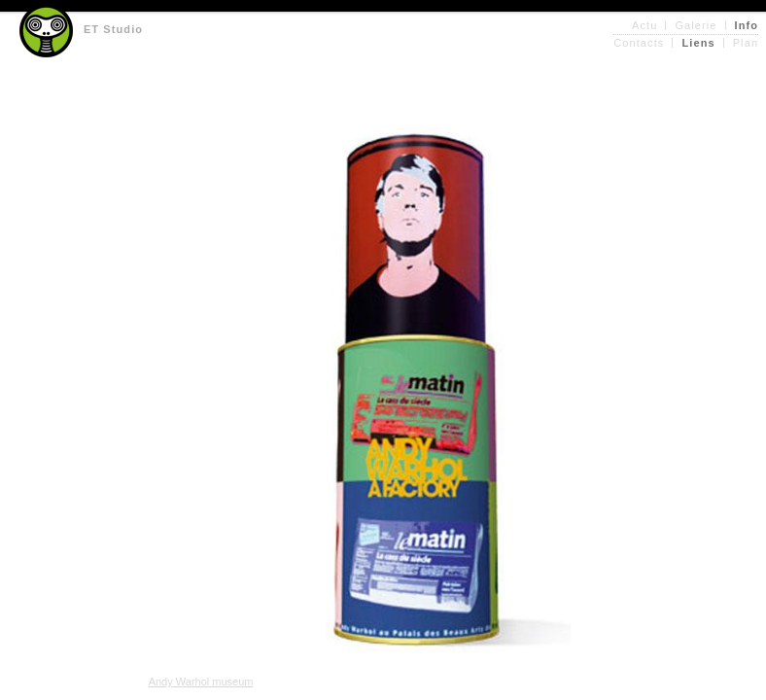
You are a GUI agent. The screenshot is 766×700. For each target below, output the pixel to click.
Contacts (639, 43)
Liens (698, 43)
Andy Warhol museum (201, 682)
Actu (644, 25)
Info (747, 25)
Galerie (696, 25)
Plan (746, 43)
